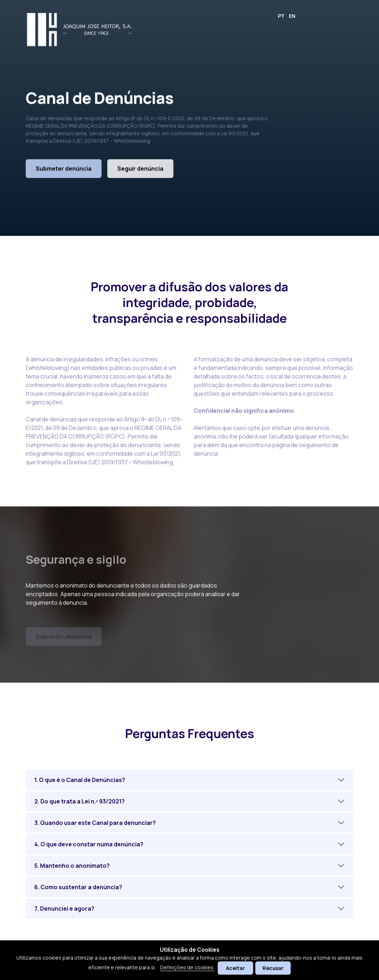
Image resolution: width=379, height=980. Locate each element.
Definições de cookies (187, 967)
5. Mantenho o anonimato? (72, 866)
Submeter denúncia (64, 173)
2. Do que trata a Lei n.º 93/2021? (80, 801)
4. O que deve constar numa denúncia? (89, 844)
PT (281, 16)
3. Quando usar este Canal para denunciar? (95, 823)
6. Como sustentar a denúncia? (78, 887)
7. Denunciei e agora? (64, 909)
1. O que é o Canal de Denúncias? (80, 780)
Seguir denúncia (140, 173)
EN (292, 16)
